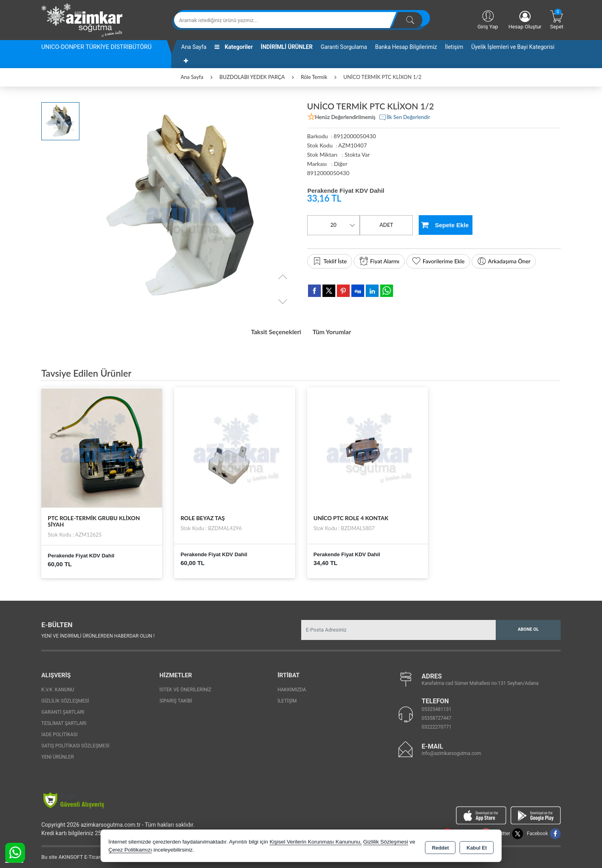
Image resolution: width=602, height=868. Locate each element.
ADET (386, 225)
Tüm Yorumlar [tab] (338, 331)
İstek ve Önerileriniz (185, 687)
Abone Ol (528, 627)
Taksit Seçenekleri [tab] (271, 331)
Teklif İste (330, 261)
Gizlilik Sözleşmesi (65, 698)
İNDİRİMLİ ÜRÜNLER (287, 47)
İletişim (454, 47)
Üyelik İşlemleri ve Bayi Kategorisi (513, 47)
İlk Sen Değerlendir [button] (404, 117)
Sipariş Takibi (176, 698)
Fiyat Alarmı (379, 261)
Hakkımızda (292, 687)
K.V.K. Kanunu (58, 687)
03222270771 (436, 724)
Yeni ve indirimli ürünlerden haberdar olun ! (98, 633)
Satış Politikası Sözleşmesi (75, 743)
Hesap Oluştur (525, 20)
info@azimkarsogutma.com (451, 751)
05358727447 (436, 715)
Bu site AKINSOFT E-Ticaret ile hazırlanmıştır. (93, 854)
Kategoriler (234, 47)
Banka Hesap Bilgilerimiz (406, 47)
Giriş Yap (487, 19)
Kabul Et (477, 846)
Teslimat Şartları (64, 721)
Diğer (341, 164)
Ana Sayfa (194, 47)
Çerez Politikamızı (130, 850)
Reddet (440, 846)
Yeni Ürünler (58, 754)
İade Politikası (59, 732)
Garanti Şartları (63, 709)
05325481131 (436, 707)
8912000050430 (328, 173)
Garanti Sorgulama (344, 47)
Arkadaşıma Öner (504, 261)
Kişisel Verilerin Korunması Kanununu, (316, 842)
